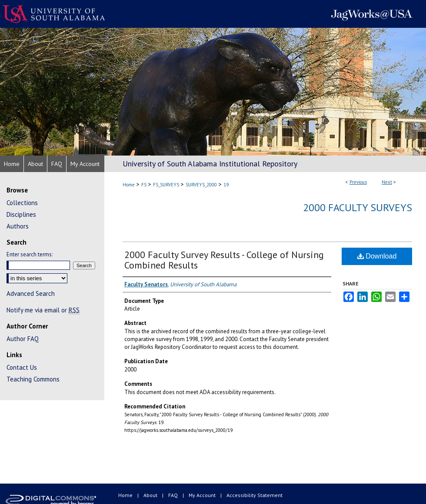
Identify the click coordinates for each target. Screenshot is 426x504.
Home (129, 185)
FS (144, 185)
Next (387, 182)
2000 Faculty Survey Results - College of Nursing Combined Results (224, 260)
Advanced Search (31, 293)
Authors (18, 226)
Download (377, 256)
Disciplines (21, 214)
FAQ (174, 495)
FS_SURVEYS (166, 185)
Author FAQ (23, 339)
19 (226, 185)
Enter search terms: (30, 254)
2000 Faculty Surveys (358, 207)
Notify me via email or (43, 310)
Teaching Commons (33, 379)
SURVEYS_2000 (201, 185)
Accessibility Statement (255, 495)
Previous (358, 182)
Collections (22, 203)
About (151, 495)
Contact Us (22, 367)
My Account (203, 495)
